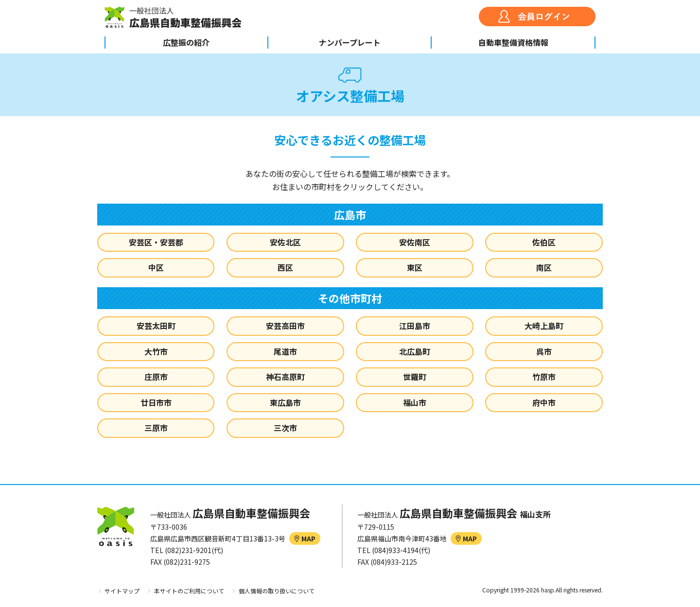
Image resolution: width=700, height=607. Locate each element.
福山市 (415, 402)
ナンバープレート (350, 42)
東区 (415, 267)
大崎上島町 (544, 326)
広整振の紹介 (186, 42)
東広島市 (285, 402)
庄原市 (156, 377)
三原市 (156, 428)
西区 (285, 267)
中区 (156, 267)
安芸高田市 (285, 326)
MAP (305, 538)
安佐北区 (285, 242)
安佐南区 (415, 242)
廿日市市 (156, 402)
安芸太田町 (156, 326)
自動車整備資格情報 (513, 42)
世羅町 (415, 377)
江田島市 (415, 326)
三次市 (285, 428)
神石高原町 (285, 377)
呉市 (544, 351)
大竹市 (156, 351)
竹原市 (544, 377)
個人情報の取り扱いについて (277, 591)
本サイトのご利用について (189, 591)
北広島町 (415, 351)
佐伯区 (544, 242)
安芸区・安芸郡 (156, 242)
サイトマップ (122, 591)
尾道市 (285, 351)
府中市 (544, 402)
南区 (544, 267)
